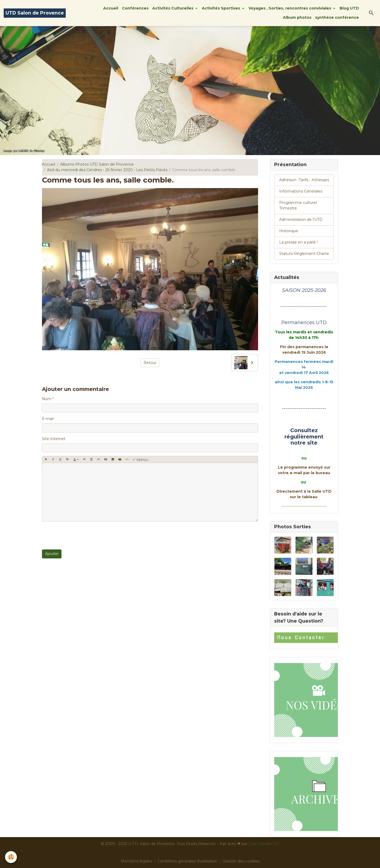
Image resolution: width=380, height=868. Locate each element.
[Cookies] (11, 857)
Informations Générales (301, 191)
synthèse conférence (337, 17)
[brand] (35, 13)
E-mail (48, 419)
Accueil (111, 8)
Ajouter (52, 554)
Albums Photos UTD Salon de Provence (97, 164)
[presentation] (82, 535)
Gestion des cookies (241, 861)
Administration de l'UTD (301, 220)
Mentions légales (137, 861)
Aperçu (140, 459)
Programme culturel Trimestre (298, 205)
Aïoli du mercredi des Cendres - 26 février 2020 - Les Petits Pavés (107, 170)
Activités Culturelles (173, 8)
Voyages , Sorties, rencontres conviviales (290, 8)
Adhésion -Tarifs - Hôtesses (304, 180)
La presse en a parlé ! (298, 242)
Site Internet (54, 439)
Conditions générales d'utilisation (187, 861)
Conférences (135, 8)
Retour (150, 363)
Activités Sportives (222, 8)
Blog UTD (349, 8)
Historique (289, 231)
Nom (47, 399)
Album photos (297, 17)
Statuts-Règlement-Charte (304, 254)
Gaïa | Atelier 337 (264, 844)
